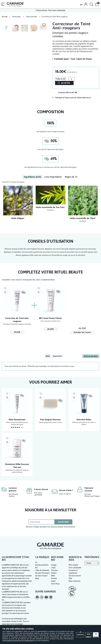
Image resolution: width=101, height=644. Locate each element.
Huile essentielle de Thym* (83, 218)
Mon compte (73, 565)
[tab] (33, 177)
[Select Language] (92, 563)
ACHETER (66, 83)
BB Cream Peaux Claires (50, 318)
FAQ (70, 578)
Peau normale (32, 17)
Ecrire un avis (91, 356)
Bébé (53, 576)
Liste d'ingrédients (53, 177)
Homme (54, 578)
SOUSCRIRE (63, 522)
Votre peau (16, 17)
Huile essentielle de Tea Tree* (50, 207)
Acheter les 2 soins (82, 332)
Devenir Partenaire (42, 573)
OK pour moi (88, 622)
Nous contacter (65, 494)
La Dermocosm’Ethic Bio (42, 565)
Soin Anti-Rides (84, 420)
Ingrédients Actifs (33, 177)
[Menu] (3, 4)
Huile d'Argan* (18, 218)
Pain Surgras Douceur (50, 420)
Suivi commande (75, 568)
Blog (37, 578)
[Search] (91, 4)
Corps (53, 568)
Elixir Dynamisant (17, 420)
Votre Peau (55, 584)
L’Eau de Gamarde (42, 570)
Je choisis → (41, 622)
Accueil (5, 17)
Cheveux (54, 570)
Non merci (64, 622)
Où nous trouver (41, 576)
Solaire (54, 573)
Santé (53, 581)
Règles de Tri (71, 177)
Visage (54, 565)
